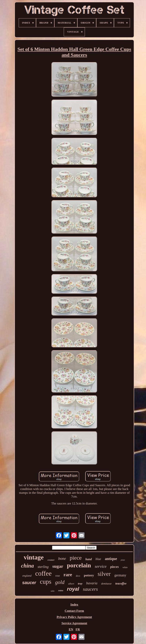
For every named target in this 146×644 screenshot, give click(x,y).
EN (71, 629)
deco (78, 576)
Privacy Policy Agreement (74, 617)
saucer (29, 583)
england (27, 576)
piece (76, 558)
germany (120, 575)
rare (68, 575)
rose (58, 576)
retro (61, 590)
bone (62, 559)
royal (73, 589)
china (28, 566)
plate (123, 560)
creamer (51, 560)
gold (60, 582)
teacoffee (121, 583)
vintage (34, 557)
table (53, 591)
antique (111, 559)
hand (89, 559)
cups (46, 582)
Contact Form (74, 611)
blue (98, 559)
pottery (89, 575)
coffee (43, 573)
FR (78, 629)
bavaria (92, 583)
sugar (58, 566)
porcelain (79, 565)
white (125, 567)
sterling (43, 567)
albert (71, 584)
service (101, 566)
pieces (115, 567)
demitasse (106, 584)
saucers (90, 589)
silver (104, 574)
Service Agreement (74, 623)
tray (80, 584)
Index (74, 605)
